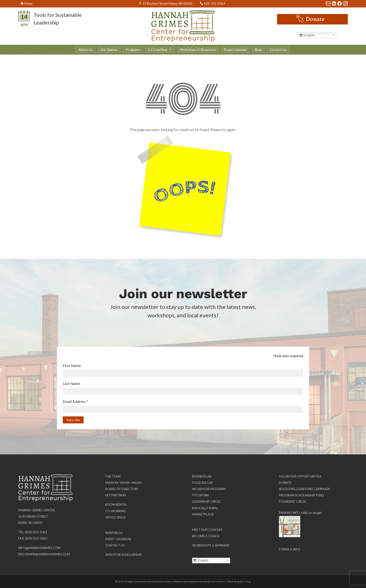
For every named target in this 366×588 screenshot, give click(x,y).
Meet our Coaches (207, 530)
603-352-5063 (215, 3)
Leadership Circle (206, 502)
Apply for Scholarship (124, 555)
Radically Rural (205, 508)
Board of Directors (122, 489)
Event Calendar (236, 50)
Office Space (115, 517)
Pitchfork (201, 495)
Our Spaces (109, 50)
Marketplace (203, 514)
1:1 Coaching (160, 50)
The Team (113, 476)
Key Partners (116, 495)
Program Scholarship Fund (302, 495)
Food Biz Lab (202, 483)
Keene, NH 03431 (30, 523)
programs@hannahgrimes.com (44, 554)
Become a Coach (206, 536)
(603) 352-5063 (36, 532)
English (307, 35)
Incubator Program (209, 489)
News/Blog (114, 533)
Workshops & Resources (198, 50)
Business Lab (202, 476)
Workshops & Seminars (211, 545)
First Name (72, 365)
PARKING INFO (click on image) (300, 513)
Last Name (71, 383)
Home (28, 3)
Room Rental (116, 505)
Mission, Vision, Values (123, 483)
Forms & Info (290, 549)
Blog (258, 50)
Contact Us (278, 50)
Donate (315, 19)
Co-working (116, 511)
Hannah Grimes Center (37, 510)
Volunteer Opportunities (300, 476)
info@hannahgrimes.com (39, 548)
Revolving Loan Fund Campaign (304, 489)
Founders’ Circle (293, 502)
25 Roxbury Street (33, 516)
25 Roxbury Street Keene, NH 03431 (168, 3)
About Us (85, 50)
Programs (133, 50)
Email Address (75, 401)
